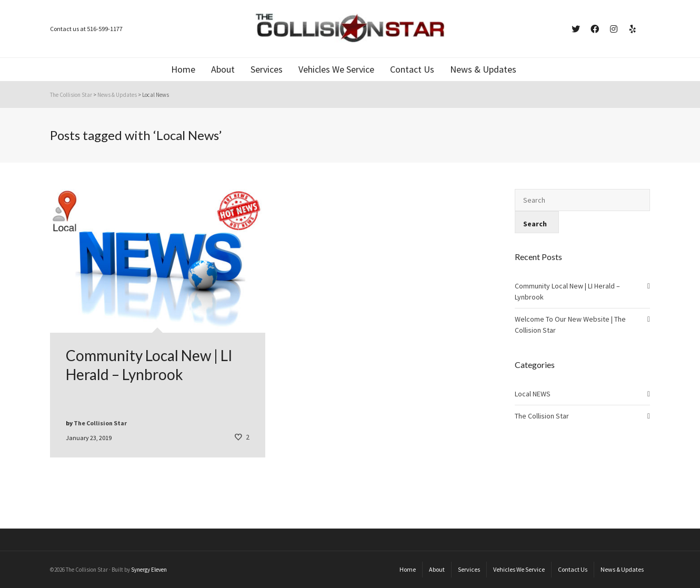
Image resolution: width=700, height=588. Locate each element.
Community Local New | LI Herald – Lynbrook (567, 291)
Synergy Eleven (149, 570)
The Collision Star (542, 416)
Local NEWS (533, 394)
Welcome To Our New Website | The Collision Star (570, 325)
